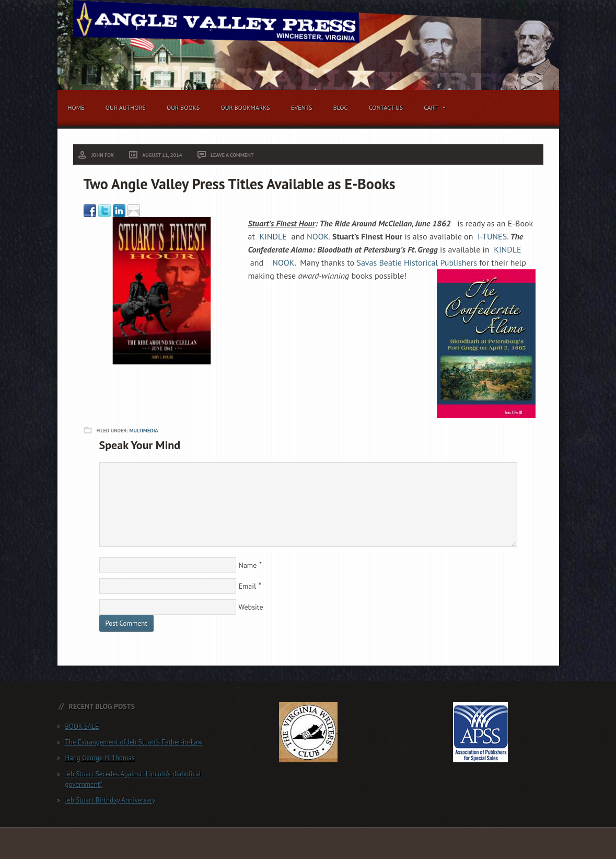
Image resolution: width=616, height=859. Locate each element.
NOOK (318, 236)
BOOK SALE (82, 726)
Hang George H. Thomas (100, 758)
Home (76, 107)
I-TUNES (492, 236)
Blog (341, 107)
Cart (432, 109)
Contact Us (386, 107)
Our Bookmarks (245, 107)
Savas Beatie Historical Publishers (416, 262)
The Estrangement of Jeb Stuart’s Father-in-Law (134, 742)
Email (248, 586)
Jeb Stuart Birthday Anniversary (111, 800)
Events (302, 107)
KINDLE (273, 236)
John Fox (103, 155)
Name (248, 565)
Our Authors (126, 107)
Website (251, 607)
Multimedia (143, 431)
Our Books (183, 107)
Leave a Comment (232, 155)
